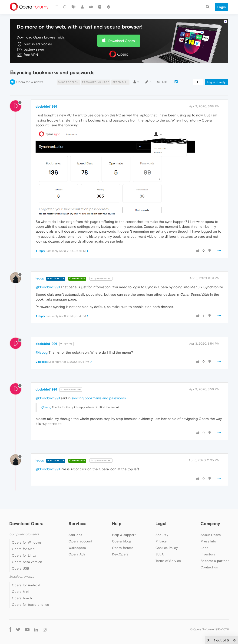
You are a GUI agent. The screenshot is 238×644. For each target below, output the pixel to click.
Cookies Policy (167, 548)
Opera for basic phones (30, 605)
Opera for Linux (24, 555)
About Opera (211, 535)
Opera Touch (22, 598)
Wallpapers (77, 548)
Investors (208, 554)
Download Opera (122, 41)
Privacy (161, 541)
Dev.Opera (120, 554)
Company (210, 524)
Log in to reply (217, 82)
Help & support (124, 535)
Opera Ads (77, 554)
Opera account (80, 541)
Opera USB (21, 568)
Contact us (209, 567)
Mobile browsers (22, 577)
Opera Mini (20, 592)
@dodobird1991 (101, 279)
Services (77, 524)
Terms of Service (168, 561)
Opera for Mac (23, 549)
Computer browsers (24, 534)
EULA (160, 554)
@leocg (66, 344)
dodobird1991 (46, 106)
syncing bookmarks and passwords (99, 398)
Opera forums (123, 548)
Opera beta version (27, 562)
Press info (208, 541)
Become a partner (215, 561)
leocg (40, 278)
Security (162, 535)
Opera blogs (122, 541)
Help (117, 524)
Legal (161, 524)
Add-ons (75, 535)
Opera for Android (26, 585)
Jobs (204, 548)
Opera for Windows (30, 82)
